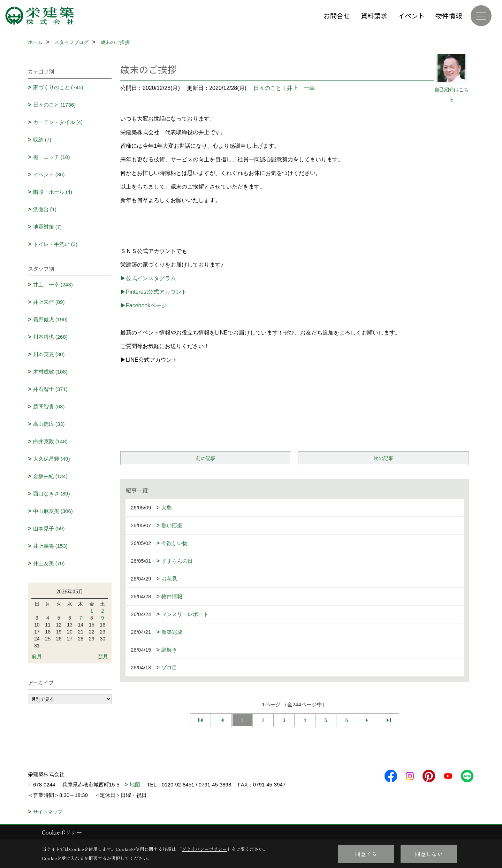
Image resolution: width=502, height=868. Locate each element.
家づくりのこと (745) (58, 87)
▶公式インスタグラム (148, 278)
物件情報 (449, 16)
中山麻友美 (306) (53, 511)
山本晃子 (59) (49, 528)
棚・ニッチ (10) (52, 157)
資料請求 (374, 16)
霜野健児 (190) (50, 319)
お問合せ (337, 16)
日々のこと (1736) (55, 105)
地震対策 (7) (48, 227)
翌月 (103, 656)
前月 (37, 656)
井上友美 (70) (49, 563)
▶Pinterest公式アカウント (154, 292)
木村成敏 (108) (50, 372)
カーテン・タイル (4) (58, 122)
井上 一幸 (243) (53, 285)
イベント (411, 16)
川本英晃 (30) (49, 354)
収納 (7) (42, 140)
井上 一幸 (301, 88)
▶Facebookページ (144, 305)
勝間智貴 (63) (49, 406)
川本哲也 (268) (50, 337)
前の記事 (206, 458)
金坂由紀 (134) (50, 476)
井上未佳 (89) (49, 302)
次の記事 (383, 458)
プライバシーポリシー (204, 849)
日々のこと (267, 88)
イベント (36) (49, 174)
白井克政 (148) (50, 441)
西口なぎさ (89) (52, 494)
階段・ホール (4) (53, 192)
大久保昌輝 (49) (52, 459)
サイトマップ (48, 812)
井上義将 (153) (50, 546)
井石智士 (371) (50, 389)
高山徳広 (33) (49, 424)
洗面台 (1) (45, 209)
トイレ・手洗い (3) (55, 244)
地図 (135, 785)
